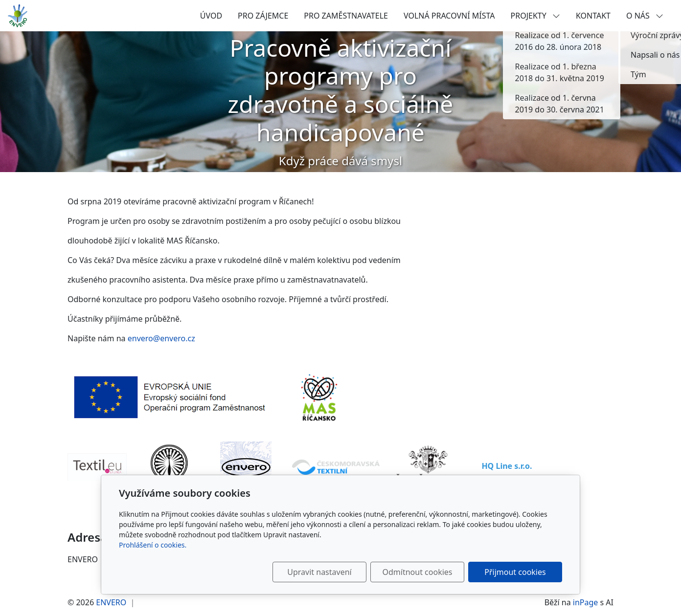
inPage (586, 602)
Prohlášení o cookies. (153, 545)
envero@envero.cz (162, 338)
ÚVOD (211, 16)
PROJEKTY (535, 16)
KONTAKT (593, 16)
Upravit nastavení (319, 572)
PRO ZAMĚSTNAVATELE (346, 16)
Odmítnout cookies (418, 572)
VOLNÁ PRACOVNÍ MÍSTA (449, 16)
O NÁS (645, 16)
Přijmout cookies (515, 572)
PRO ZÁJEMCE (263, 16)
